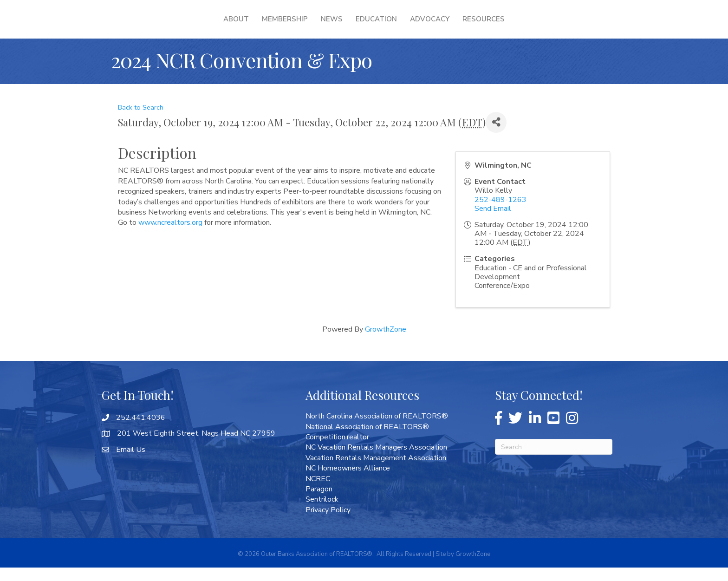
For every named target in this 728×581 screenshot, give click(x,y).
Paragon (319, 503)
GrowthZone (386, 343)
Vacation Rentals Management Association (376, 471)
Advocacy (490, 26)
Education (436, 26)
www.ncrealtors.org (170, 236)
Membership (225, 26)
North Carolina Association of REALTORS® (377, 430)
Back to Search (141, 121)
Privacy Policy (328, 523)
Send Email (493, 222)
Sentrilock (322, 513)
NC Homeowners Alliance (348, 482)
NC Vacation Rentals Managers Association (376, 461)
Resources (543, 26)
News (272, 26)
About (177, 26)
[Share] (496, 136)
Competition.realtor (337, 450)
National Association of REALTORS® (367, 440)
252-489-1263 (500, 213)
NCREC (318, 492)
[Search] (554, 460)
